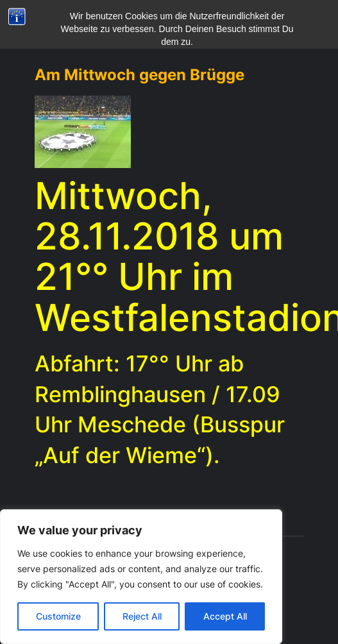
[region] (141, 577)
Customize (58, 616)
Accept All (225, 616)
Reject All (142, 616)
